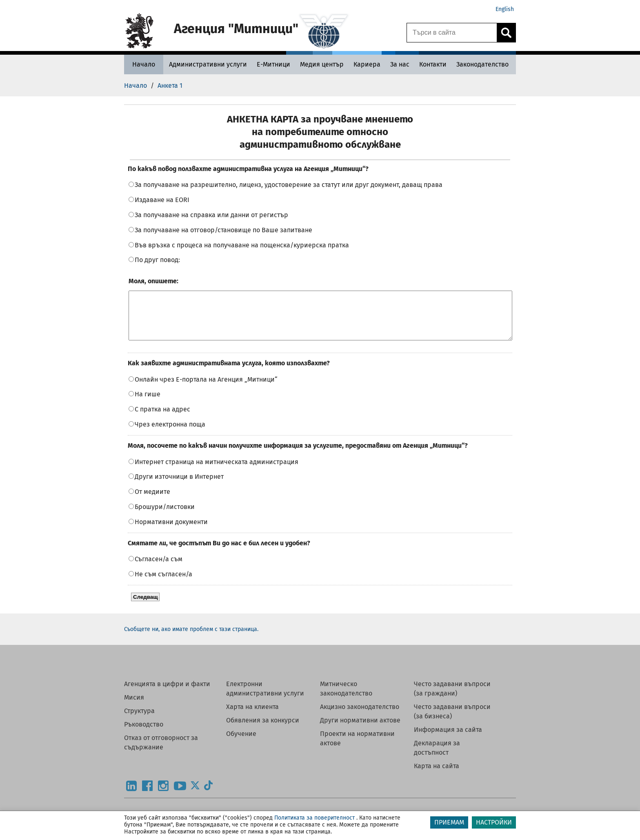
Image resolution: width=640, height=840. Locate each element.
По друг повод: (157, 260)
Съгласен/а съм (159, 569)
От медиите (152, 501)
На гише (148, 404)
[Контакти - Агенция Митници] (433, 64)
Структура (139, 721)
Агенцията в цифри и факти (167, 694)
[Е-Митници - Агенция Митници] (273, 64)
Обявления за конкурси (263, 730)
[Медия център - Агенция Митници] (322, 64)
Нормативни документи (171, 532)
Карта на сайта (437, 776)
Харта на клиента (252, 717)
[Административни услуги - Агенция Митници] (208, 64)
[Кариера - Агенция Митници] (367, 64)
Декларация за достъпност (437, 758)
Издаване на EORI (162, 200)
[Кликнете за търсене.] (506, 33)
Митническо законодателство (346, 698)
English (505, 9)
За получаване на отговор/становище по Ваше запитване (223, 230)
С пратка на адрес (162, 419)
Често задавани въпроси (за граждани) (452, 698)
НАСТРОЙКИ (494, 822)
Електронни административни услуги (265, 698)
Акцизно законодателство (360, 717)
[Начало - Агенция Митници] (144, 64)
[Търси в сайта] (452, 33)
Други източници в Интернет (179, 486)
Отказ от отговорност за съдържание (161, 752)
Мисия (134, 707)
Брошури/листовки (165, 517)
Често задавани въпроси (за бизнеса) (452, 721)
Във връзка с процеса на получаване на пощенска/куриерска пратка (242, 245)
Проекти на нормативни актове (357, 748)
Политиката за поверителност (314, 818)
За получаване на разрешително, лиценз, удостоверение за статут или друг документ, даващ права (289, 185)
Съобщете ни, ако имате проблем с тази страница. (191, 639)
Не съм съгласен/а (163, 584)
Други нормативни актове (360, 730)
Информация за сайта (448, 739)
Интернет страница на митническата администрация (217, 472)
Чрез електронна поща (170, 434)
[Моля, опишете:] (320, 320)
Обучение (241, 743)
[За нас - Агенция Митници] (400, 64)
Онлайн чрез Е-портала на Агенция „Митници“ (206, 389)
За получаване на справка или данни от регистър (211, 215)
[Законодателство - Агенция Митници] (482, 64)
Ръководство (144, 734)
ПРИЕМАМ (449, 822)
